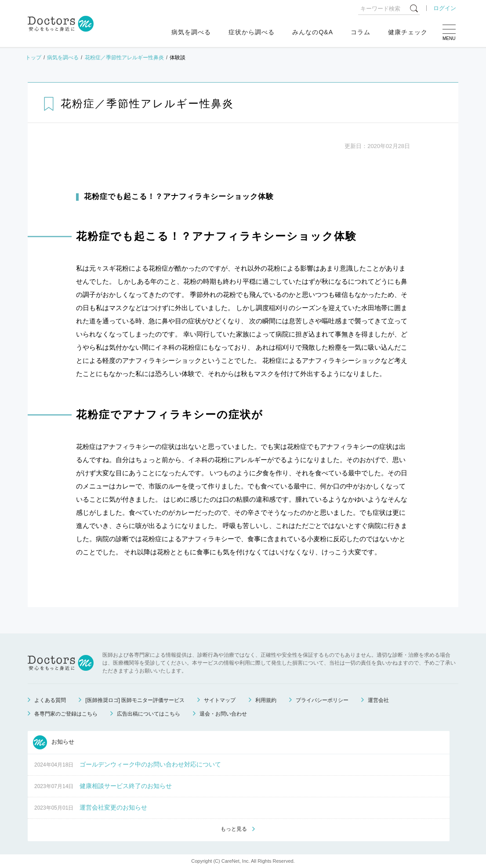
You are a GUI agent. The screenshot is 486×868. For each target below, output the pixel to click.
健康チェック (408, 32)
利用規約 (266, 700)
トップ (33, 58)
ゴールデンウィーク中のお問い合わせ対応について (150, 764)
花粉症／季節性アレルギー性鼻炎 (124, 58)
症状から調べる (252, 32)
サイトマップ (220, 700)
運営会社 (378, 700)
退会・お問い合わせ (223, 714)
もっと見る (234, 829)
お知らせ (54, 742)
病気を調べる (191, 32)
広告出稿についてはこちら (149, 714)
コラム (361, 32)
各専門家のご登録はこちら (66, 714)
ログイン (445, 8)
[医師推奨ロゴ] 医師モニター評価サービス (135, 700)
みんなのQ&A (313, 32)
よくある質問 (50, 700)
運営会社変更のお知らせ (113, 807)
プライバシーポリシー (322, 700)
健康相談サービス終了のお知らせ (126, 786)
